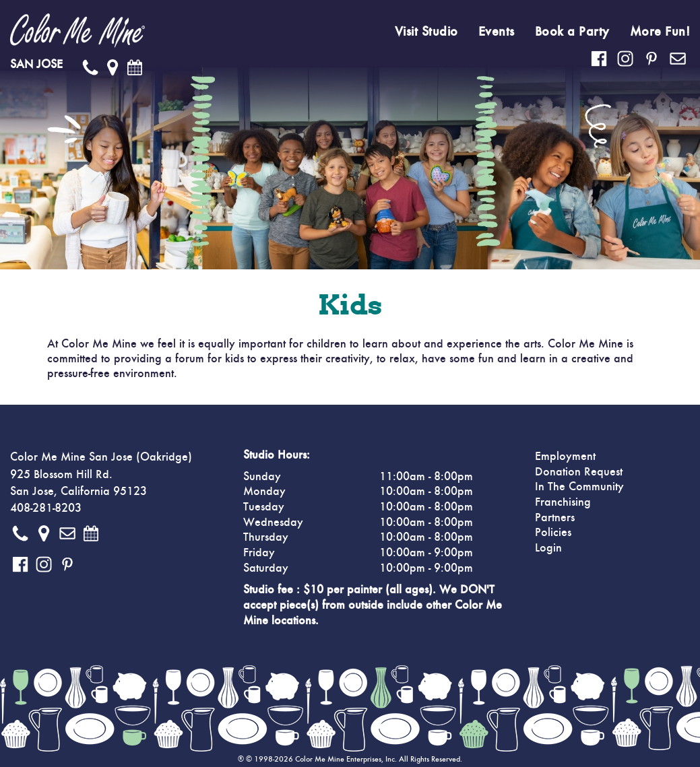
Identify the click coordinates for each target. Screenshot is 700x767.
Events (497, 32)
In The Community (579, 487)
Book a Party (572, 32)
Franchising (563, 502)
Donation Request (579, 472)
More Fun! (660, 32)
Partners (555, 518)
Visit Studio (426, 32)
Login (548, 548)
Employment (565, 457)
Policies (553, 533)
